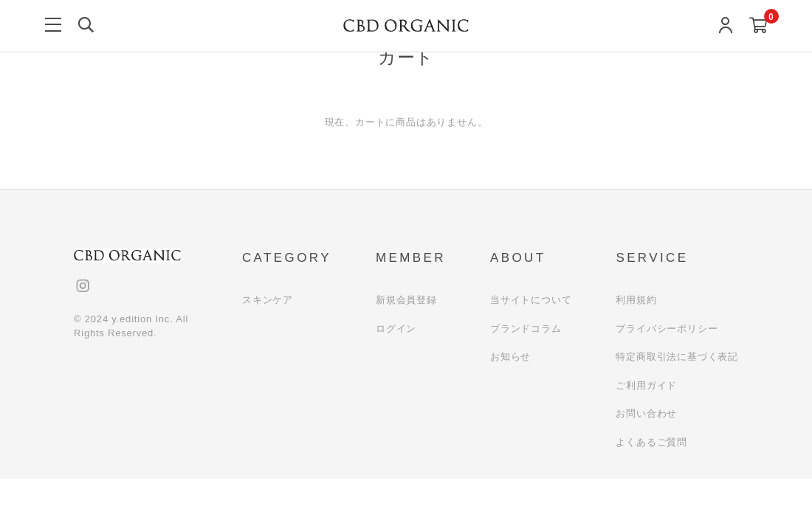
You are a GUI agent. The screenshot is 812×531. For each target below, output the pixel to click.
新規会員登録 (406, 300)
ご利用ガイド (646, 385)
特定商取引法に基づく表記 (677, 357)
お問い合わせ (646, 413)
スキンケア (268, 300)
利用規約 (636, 300)
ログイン (396, 329)
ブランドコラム (526, 329)
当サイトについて (531, 300)
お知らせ (510, 357)
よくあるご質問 (651, 442)
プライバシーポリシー (667, 329)
